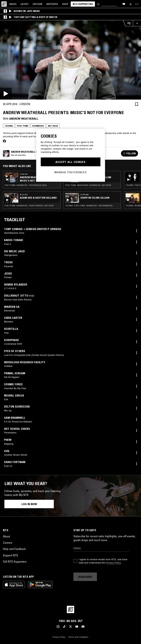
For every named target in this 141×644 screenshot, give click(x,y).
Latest (25, 4)
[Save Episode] (137, 104)
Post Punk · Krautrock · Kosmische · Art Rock (88, 185)
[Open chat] (124, 4)
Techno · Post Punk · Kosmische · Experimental (89, 206)
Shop (65, 4)
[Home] (4, 4)
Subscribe (85, 577)
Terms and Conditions (78, 637)
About (6, 536)
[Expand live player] (137, 23)
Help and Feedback (14, 549)
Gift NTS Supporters (15, 562)
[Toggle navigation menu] (137, 4)
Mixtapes (52, 4)
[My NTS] (131, 4)
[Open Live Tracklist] (128, 23)
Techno (9, 126)
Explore (38, 4)
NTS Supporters (83, 4)
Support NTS (10, 555)
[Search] (98, 4)
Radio (13, 4)
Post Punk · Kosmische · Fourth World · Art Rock (29, 206)
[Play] (70, 60)
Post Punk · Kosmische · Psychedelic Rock (26, 185)
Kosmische (38, 126)
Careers (8, 543)
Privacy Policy (113, 563)
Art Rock (53, 126)
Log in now (29, 504)
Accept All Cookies (70, 162)
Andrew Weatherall (24, 119)
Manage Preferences (70, 172)
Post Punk (23, 126)
